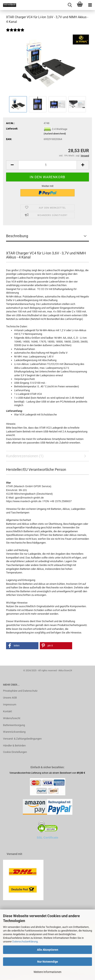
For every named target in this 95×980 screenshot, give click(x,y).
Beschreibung (17, 236)
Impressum (10, 704)
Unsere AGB (10, 698)
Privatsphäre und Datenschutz (20, 691)
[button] (12, 165)
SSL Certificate (47, 837)
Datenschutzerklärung (25, 942)
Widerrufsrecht (12, 718)
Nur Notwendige (48, 962)
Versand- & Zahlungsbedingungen (22, 739)
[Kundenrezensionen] (15, 33)
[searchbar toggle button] (70, 5)
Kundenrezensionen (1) (25, 456)
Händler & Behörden (14, 746)
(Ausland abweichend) (55, 134)
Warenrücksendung (14, 732)
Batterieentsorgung (14, 725)
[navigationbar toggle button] (90, 5)
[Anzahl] (47, 165)
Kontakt (7, 711)
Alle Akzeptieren (48, 950)
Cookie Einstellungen (15, 752)
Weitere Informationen (47, 972)
